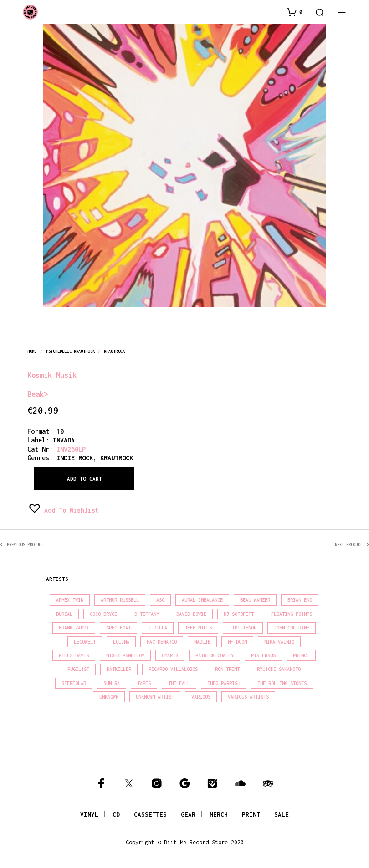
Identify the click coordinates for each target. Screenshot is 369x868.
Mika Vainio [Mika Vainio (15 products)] (279, 642)
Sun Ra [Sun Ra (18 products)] (112, 683)
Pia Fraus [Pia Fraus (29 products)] (263, 655)
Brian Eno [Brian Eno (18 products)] (300, 600)
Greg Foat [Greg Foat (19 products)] (118, 628)
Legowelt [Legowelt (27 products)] (85, 642)
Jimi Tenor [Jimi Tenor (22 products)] (243, 628)
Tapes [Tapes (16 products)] (144, 683)
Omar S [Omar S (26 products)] (170, 655)
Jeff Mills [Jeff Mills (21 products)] (198, 628)
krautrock (114, 351)
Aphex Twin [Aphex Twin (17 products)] (70, 600)
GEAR (188, 814)
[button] (295, 12)
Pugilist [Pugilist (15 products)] (78, 669)
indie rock (75, 458)
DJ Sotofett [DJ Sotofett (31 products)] (239, 614)
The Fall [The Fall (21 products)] (179, 683)
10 (60, 431)
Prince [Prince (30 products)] (301, 655)
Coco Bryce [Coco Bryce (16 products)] (103, 614)
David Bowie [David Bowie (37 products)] (191, 614)
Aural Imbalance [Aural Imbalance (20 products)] (202, 600)
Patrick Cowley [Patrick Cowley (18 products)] (215, 655)
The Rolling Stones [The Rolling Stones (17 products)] (282, 683)
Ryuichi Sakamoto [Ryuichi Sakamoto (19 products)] (279, 669)
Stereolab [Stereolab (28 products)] (74, 683)
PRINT (251, 814)
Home (32, 351)
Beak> (38, 394)
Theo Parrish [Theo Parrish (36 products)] (224, 683)
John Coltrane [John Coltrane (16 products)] (292, 628)
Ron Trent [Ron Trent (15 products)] (227, 669)
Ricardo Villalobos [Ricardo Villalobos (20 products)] (173, 669)
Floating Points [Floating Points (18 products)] (292, 614)
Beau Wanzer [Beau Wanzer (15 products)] (255, 600)
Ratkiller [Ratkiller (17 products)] (119, 669)
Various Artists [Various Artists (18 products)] (248, 697)
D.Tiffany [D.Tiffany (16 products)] (147, 614)
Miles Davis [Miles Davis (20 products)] (74, 655)
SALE (282, 814)
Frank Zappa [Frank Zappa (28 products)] (74, 628)
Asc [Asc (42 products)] (160, 600)
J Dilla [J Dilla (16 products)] (158, 628)
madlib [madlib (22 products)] (202, 642)
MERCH (219, 814)
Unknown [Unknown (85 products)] (109, 697)
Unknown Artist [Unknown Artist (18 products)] (155, 697)
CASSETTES (150, 814)
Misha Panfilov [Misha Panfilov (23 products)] (125, 655)
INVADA (64, 440)
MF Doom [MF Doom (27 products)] (237, 642)
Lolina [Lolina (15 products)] (121, 642)
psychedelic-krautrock (70, 351)
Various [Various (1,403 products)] (201, 697)
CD (116, 814)
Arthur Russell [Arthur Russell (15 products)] (120, 600)
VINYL (89, 814)
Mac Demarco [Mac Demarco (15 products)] (162, 642)
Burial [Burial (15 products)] (64, 614)
